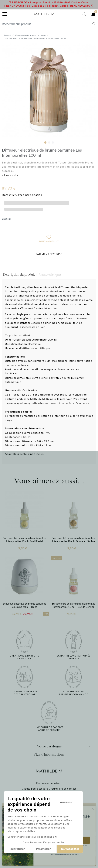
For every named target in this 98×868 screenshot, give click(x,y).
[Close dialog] (93, 809)
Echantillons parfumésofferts (73, 657)
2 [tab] (49, 142)
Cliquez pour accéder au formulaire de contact (49, 789)
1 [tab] (45, 142)
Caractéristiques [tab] (50, 274)
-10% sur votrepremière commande (73, 693)
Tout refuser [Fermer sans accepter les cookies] (17, 849)
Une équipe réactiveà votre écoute (49, 729)
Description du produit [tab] (19, 274)
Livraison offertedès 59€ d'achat (25, 693)
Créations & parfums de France (25, 657)
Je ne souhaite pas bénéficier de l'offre (64, 854)
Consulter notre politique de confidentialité (33, 837)
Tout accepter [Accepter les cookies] (70, 849)
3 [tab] (53, 142)
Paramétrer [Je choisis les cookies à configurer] (43, 849)
